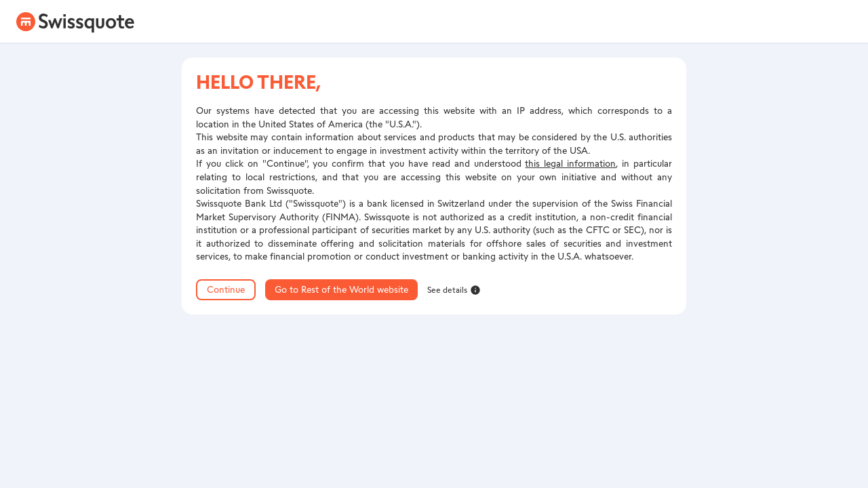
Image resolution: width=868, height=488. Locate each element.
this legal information (570, 164)
